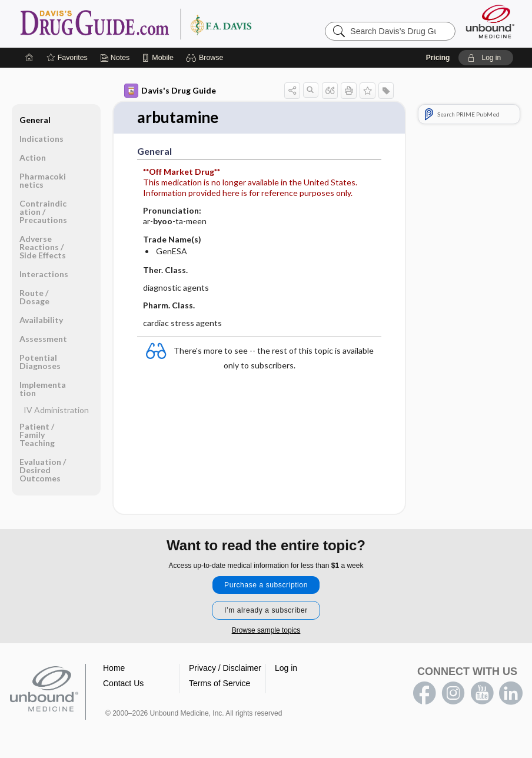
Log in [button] (286, 668)
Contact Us (123, 683)
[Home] (29, 58)
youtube (482, 693)
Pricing (438, 58)
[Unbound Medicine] (490, 21)
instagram (453, 693)
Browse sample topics (266, 630)
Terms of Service (220, 683)
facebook (424, 693)
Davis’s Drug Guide (166, 24)
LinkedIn (511, 693)
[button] (206, 58)
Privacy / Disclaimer (225, 668)
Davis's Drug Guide (170, 91)
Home (114, 668)
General (35, 120)
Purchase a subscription (266, 585)
